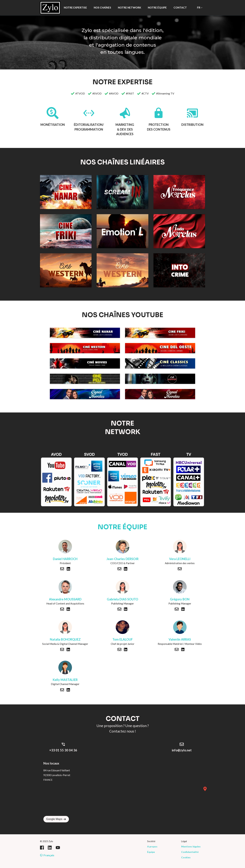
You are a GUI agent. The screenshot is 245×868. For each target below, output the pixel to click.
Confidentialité (190, 852)
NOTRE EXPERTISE (75, 7)
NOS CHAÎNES (102, 7)
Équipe (151, 852)
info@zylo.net (182, 750)
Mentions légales (191, 846)
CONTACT (180, 7)
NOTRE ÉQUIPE (157, 7)
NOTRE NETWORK (129, 7)
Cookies (186, 857)
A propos (152, 846)
